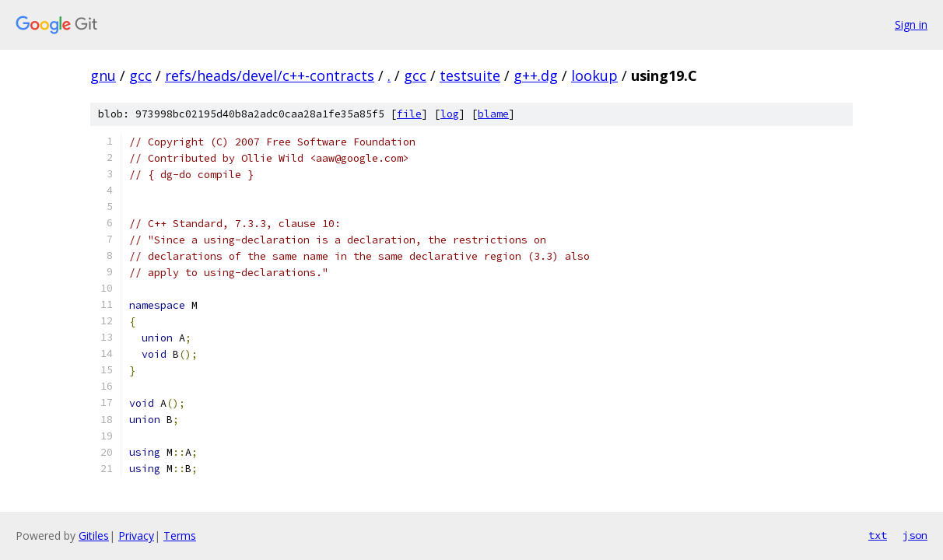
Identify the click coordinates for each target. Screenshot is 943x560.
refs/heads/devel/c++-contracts (270, 75)
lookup (594, 75)
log (450, 114)
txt (878, 535)
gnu (103, 75)
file (409, 114)
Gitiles (94, 535)
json (915, 535)
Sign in (911, 24)
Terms (180, 535)
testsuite (470, 75)
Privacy (136, 535)
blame (493, 114)
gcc (140, 75)
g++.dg (536, 75)
